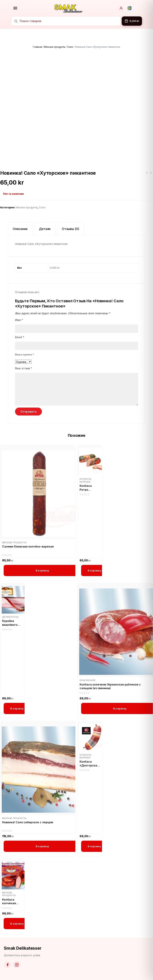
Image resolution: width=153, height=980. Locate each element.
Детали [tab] (45, 229)
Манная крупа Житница (147, 175)
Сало (70, 47)
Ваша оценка (25, 354)
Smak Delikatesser (23, 948)
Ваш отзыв (24, 368)
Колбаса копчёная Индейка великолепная (12, 902)
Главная (38, 47)
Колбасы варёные (85, 480)
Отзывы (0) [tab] (71, 229)
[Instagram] (17, 965)
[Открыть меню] (15, 8)
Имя (19, 320)
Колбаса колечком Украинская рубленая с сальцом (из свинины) (110, 686)
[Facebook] (8, 965)
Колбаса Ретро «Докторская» (90, 488)
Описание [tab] (20, 229)
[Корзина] (132, 21)
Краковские (88, 680)
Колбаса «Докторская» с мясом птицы (90, 764)
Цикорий (151, 175)
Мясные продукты (55, 47)
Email (20, 337)
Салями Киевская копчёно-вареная (28, 546)
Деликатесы (10, 617)
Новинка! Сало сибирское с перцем (28, 822)
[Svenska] (130, 8)
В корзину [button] (42, 570)
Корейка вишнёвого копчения (10, 623)
